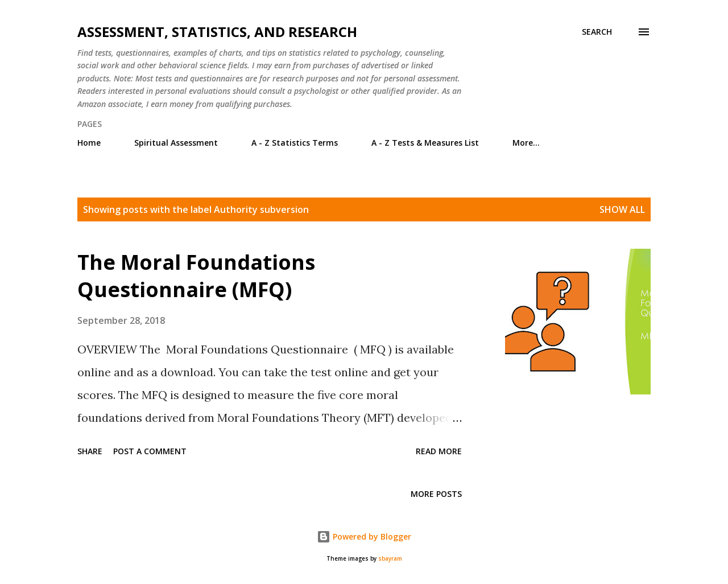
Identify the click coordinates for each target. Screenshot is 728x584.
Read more (439, 451)
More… (526, 143)
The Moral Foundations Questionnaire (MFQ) (196, 276)
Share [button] (90, 451)
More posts (436, 494)
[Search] (597, 32)
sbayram (390, 559)
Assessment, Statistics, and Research (217, 32)
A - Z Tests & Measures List (425, 143)
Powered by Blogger (364, 536)
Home (89, 143)
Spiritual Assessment (176, 143)
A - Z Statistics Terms (295, 143)
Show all (622, 209)
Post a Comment (150, 451)
